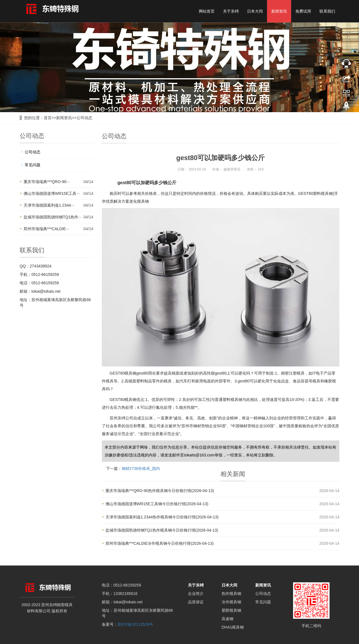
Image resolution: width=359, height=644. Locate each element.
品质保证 (196, 602)
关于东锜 (231, 11)
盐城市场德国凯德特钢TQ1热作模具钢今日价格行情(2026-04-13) (162, 530)
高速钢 (227, 619)
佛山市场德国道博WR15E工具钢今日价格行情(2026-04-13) (157, 504)
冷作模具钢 (231, 602)
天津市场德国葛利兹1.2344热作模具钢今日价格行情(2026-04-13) (162, 517)
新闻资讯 (279, 11)
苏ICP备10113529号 (135, 624)
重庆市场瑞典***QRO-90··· (47, 182)
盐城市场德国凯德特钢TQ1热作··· (53, 217)
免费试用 (303, 11)
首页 (48, 118)
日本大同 (255, 11)
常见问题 (33, 165)
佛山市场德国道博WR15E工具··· (52, 193)
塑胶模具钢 (231, 610)
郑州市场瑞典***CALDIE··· (46, 229)
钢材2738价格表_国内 (141, 468)
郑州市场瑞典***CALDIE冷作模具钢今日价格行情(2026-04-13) (160, 543)
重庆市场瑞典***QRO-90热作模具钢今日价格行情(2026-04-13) (160, 491)
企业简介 (196, 594)
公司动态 (84, 118)
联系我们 (327, 11)
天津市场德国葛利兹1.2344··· (49, 205)
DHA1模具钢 (233, 627)
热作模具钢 (231, 594)
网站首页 (207, 11)
